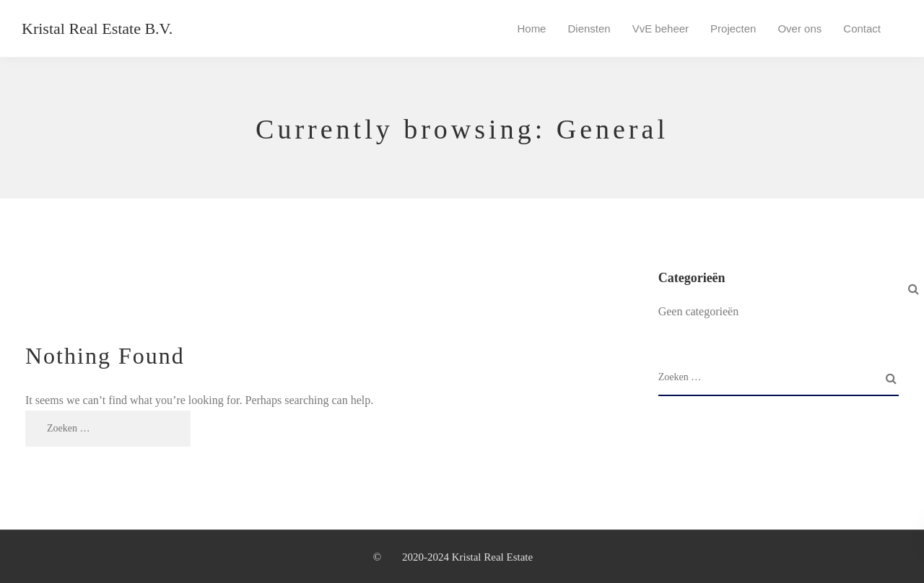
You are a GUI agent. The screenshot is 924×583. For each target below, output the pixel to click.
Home (531, 29)
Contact (862, 29)
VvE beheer (661, 29)
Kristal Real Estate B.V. (97, 29)
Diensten (589, 29)
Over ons (799, 29)
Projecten (733, 29)
